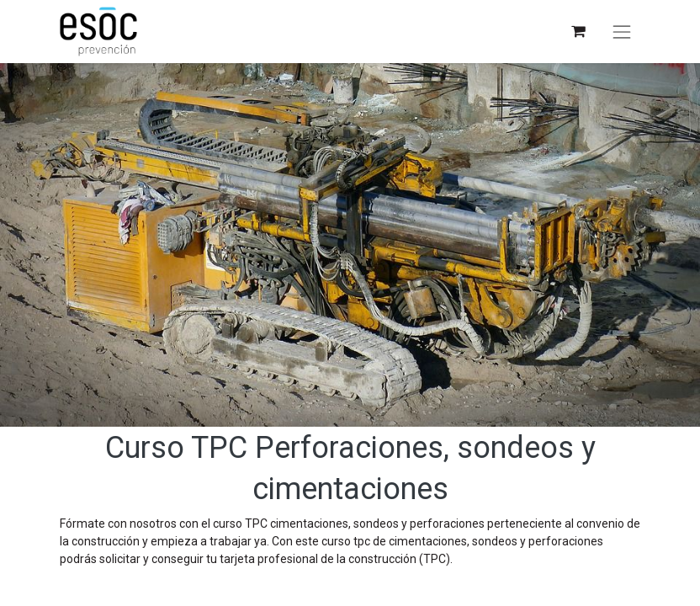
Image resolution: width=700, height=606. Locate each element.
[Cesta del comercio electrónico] (578, 32)
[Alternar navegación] (622, 32)
